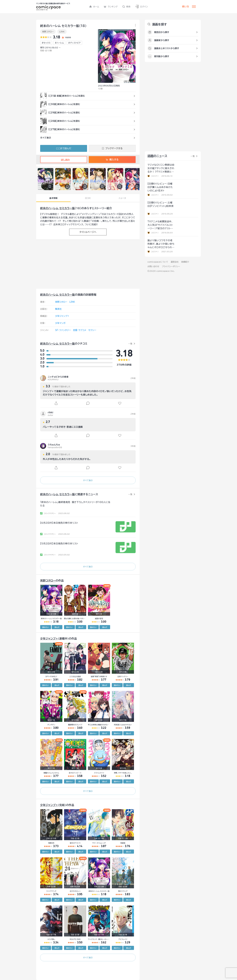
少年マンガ (60, 323)
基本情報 (53, 198)
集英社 (58, 309)
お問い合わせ (153, 266)
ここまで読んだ (64, 148)
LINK (62, 32)
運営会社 (175, 262)
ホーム (94, 7)
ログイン (141, 7)
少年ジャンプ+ (62, 316)
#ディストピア (74, 43)
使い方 (185, 7)
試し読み (64, 160)
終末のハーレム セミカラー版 (57, 208)
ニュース (122, 198)
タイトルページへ (88, 232)
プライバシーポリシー (171, 266)
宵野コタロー (48, 32)
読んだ (57, 627)
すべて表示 (88, 480)
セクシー (92, 330)
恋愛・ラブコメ (80, 330)
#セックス (46, 43)
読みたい (46, 627)
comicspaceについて (158, 262)
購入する (112, 160)
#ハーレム (59, 43)
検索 (126, 7)
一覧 (130, 344)
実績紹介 (185, 262)
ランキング (111, 7)
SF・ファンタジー (63, 330)
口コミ (88, 198)
